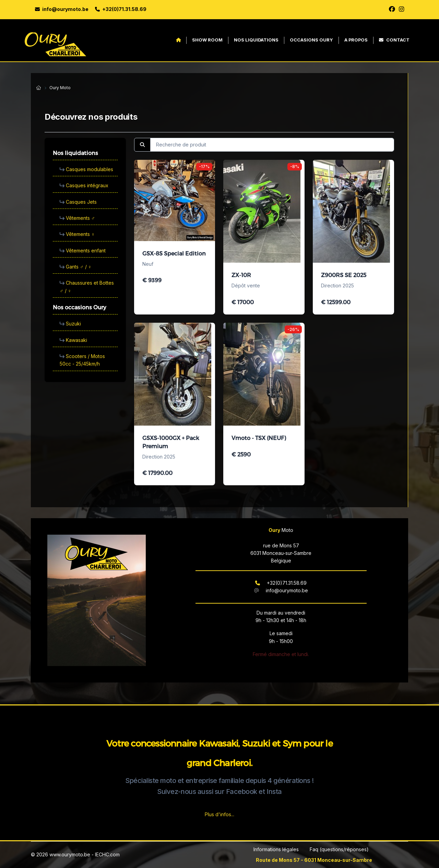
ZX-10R (241, 275)
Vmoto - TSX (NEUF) (259, 438)
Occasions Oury (311, 40)
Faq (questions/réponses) (339, 849)
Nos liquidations (256, 40)
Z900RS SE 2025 (344, 275)
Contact (394, 40)
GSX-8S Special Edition (174, 253)
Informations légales (276, 849)
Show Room (207, 40)
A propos (356, 40)
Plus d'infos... (219, 814)
